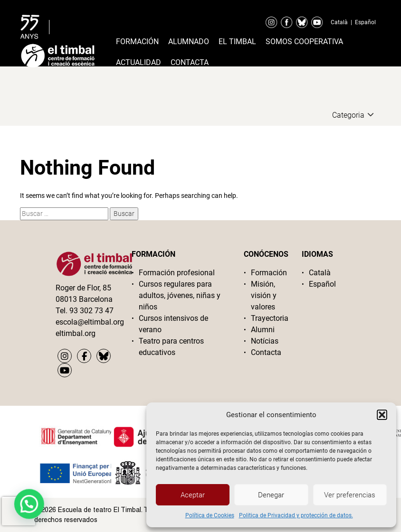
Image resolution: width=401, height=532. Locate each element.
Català (339, 22)
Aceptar (193, 495)
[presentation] (19, 511)
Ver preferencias (350, 495)
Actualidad (138, 62)
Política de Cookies (210, 515)
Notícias (265, 341)
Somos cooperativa (304, 42)
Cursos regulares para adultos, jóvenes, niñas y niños (180, 295)
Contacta (190, 62)
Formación (137, 42)
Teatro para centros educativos (171, 347)
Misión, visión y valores (264, 295)
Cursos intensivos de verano (173, 324)
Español (365, 22)
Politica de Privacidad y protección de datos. (296, 515)
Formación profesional (177, 273)
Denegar (271, 495)
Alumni (263, 330)
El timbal (237, 42)
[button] (382, 415)
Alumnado (189, 42)
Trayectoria (269, 318)
